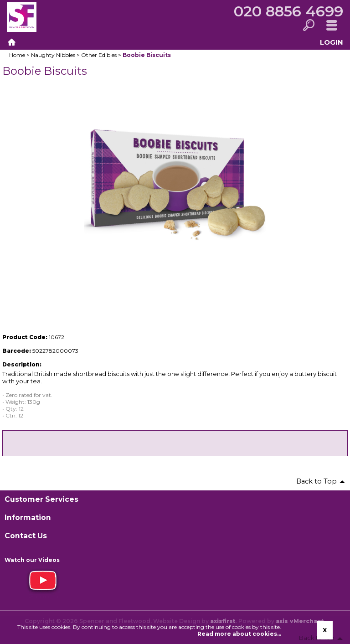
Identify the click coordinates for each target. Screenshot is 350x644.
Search (308, 26)
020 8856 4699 (288, 11)
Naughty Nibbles (53, 55)
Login (332, 42)
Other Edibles (99, 55)
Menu (332, 26)
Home (11, 42)
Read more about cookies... (239, 634)
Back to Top (317, 481)
